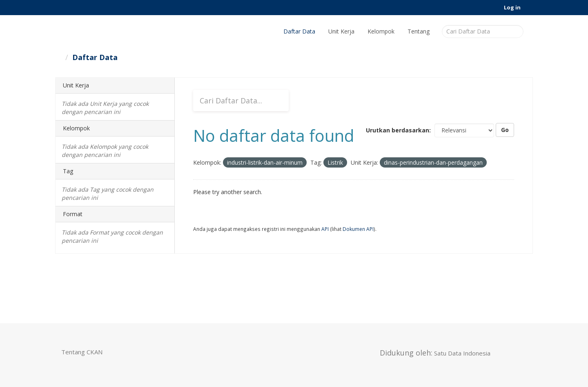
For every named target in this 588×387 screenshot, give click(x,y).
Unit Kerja (341, 31)
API (325, 229)
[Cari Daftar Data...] (241, 101)
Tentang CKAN (82, 352)
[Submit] (516, 31)
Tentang (419, 31)
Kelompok (381, 31)
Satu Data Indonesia (462, 353)
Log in (512, 7)
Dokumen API (358, 229)
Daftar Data (299, 31)
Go (505, 130)
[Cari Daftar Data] (483, 31)
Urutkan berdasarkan (398, 130)
